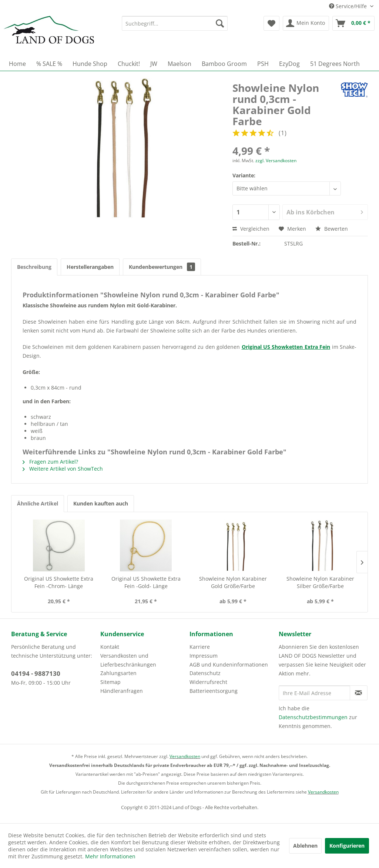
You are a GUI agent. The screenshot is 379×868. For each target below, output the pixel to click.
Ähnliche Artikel (38, 503)
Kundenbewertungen (162, 267)
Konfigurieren (347, 846)
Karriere (200, 647)
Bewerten (332, 229)
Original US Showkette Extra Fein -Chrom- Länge (59, 582)
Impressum (204, 656)
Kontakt (110, 647)
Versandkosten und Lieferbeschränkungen (128, 660)
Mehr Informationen (110, 856)
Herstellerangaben (90, 267)
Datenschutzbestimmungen (313, 717)
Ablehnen (305, 846)
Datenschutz (205, 673)
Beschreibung (34, 267)
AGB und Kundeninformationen (229, 665)
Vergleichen (251, 229)
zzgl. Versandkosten (276, 161)
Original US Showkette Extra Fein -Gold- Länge (146, 582)
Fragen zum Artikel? (50, 462)
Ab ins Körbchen (325, 211)
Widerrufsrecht (208, 682)
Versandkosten (185, 756)
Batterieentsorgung (214, 691)
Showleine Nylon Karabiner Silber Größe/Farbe (320, 582)
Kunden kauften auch (101, 503)
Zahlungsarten (118, 673)
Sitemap (110, 682)
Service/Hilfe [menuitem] (349, 6)
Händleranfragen (122, 691)
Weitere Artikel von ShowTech (63, 469)
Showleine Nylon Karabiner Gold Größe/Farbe (233, 582)
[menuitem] (175, 23)
